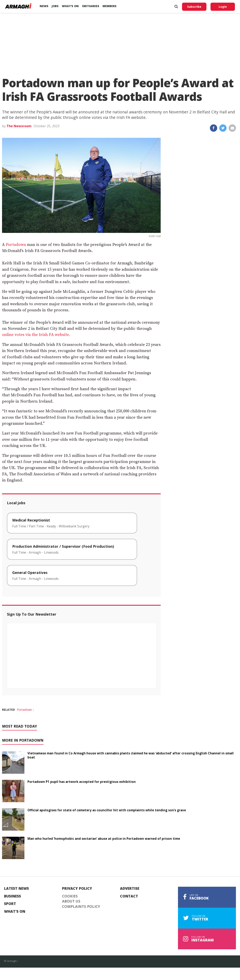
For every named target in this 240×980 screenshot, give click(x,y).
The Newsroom (19, 126)
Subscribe (194, 7)
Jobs (55, 6)
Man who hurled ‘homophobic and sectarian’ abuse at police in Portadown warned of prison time (104, 839)
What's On (15, 912)
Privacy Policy (77, 889)
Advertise (130, 889)
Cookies (70, 896)
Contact (129, 896)
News (44, 6)
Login (223, 7)
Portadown (16, 245)
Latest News (16, 889)
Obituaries (91, 6)
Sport (10, 904)
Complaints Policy (81, 907)
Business (13, 896)
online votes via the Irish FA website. (36, 335)
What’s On (70, 6)
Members (110, 6)
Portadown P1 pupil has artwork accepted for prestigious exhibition (82, 782)
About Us (71, 901)
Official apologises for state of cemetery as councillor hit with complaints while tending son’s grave (107, 810)
